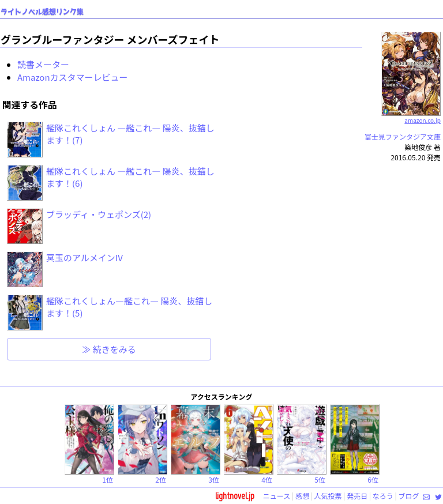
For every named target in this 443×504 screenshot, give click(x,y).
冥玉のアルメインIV (85, 257)
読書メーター (43, 64)
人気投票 (328, 496)
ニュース (277, 496)
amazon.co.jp (411, 116)
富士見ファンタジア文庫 (403, 136)
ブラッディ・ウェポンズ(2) (99, 214)
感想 (302, 496)
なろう (383, 496)
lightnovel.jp (235, 496)
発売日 (357, 496)
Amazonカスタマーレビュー (73, 77)
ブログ (408, 496)
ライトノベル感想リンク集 (42, 12)
